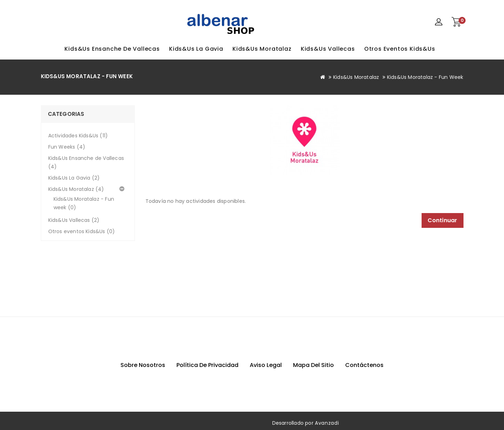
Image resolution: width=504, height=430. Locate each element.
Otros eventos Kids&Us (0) (82, 231)
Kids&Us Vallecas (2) (74, 220)
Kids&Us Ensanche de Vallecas (112, 49)
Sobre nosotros (143, 365)
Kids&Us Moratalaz (262, 49)
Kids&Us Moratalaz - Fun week (425, 77)
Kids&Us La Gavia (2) (74, 178)
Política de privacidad (207, 365)
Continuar (443, 220)
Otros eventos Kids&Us (400, 49)
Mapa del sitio (313, 365)
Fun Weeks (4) (67, 147)
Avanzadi (327, 423)
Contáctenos (364, 365)
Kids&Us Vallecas (328, 49)
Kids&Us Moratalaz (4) (76, 189)
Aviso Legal (266, 365)
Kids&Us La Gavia (196, 49)
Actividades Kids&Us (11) (78, 136)
